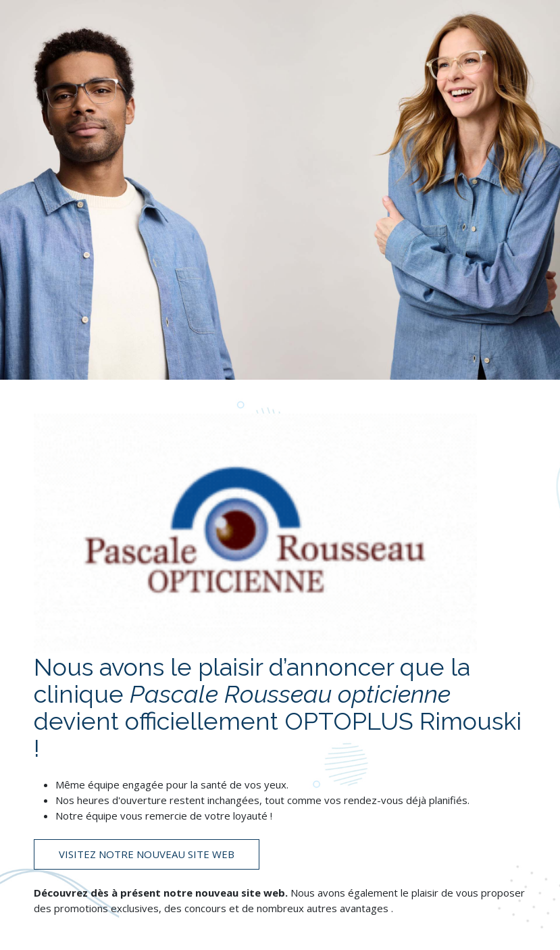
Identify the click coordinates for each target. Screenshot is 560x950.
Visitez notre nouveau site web (147, 854)
